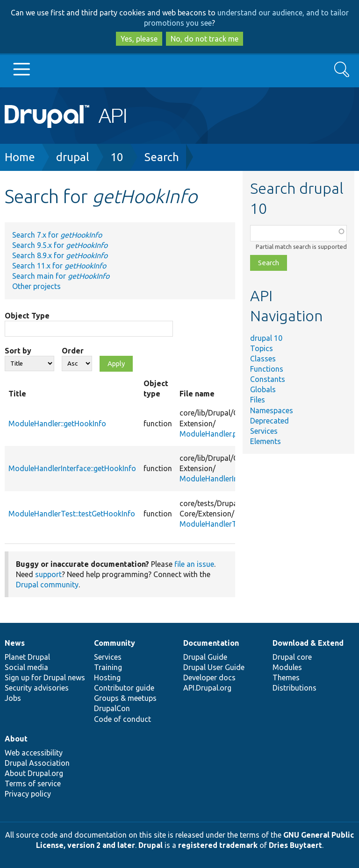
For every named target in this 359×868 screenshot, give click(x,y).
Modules (287, 667)
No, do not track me (205, 39)
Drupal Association (37, 763)
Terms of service (33, 783)
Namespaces (272, 410)
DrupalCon (112, 708)
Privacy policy (28, 794)
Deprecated (269, 421)
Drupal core (292, 657)
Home (20, 157)
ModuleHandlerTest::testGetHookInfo (72, 514)
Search (162, 157)
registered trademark (218, 845)
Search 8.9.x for (60, 255)
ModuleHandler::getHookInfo (57, 423)
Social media (26, 667)
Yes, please (139, 39)
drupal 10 (266, 338)
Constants (268, 379)
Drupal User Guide (214, 667)
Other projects (36, 286)
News (15, 643)
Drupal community (47, 585)
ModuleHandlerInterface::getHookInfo (72, 468)
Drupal (151, 845)
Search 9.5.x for (60, 245)
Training (108, 667)
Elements (266, 441)
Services (264, 431)
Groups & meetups (125, 698)
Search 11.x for (59, 266)
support (48, 574)
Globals (263, 389)
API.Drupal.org (207, 688)
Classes (263, 359)
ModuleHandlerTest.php (220, 524)
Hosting (107, 677)
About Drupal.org (34, 773)
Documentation (211, 643)
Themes (286, 677)
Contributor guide (124, 688)
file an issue (194, 564)
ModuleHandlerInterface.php (228, 479)
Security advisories (37, 688)
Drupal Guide (205, 657)
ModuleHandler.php (212, 434)
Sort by (18, 351)
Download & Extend (308, 643)
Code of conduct (122, 719)
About (16, 739)
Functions (267, 369)
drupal (73, 157)
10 (117, 157)
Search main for (61, 276)
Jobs (13, 698)
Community (115, 643)
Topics (262, 348)
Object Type (27, 316)
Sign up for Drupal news (45, 677)
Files (258, 400)
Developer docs (209, 677)
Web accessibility (34, 753)
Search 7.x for (57, 235)
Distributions (294, 688)
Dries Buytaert (295, 845)
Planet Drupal (27, 657)
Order (73, 351)
